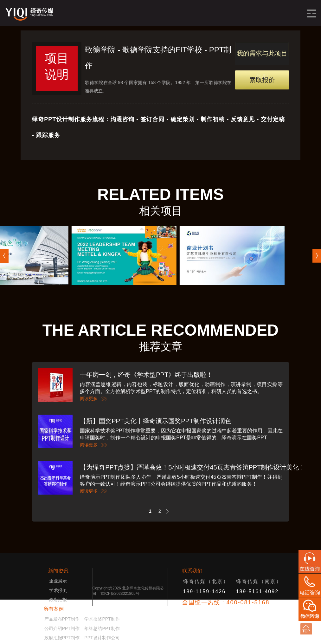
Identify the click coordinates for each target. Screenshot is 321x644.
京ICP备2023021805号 (120, 594)
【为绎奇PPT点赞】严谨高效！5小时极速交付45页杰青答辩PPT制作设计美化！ (193, 467)
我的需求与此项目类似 (262, 57)
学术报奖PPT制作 (102, 619)
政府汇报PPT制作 (62, 638)
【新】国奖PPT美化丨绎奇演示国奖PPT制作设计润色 (156, 421)
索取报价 (262, 80)
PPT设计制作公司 (102, 638)
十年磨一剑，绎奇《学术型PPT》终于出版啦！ (146, 375)
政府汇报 (58, 600)
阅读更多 (89, 398)
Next (169, 511)
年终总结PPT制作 (102, 628)
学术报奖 (58, 590)
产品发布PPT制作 (64, 619)
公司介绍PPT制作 (62, 628)
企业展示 (58, 581)
